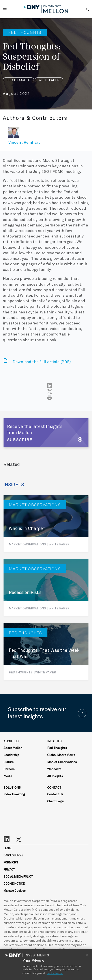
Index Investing (14, 794)
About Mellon (13, 748)
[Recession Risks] (46, 588)
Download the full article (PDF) (42, 362)
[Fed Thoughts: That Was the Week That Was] (46, 652)
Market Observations (62, 762)
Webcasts (54, 769)
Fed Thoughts (57, 748)
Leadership (11, 755)
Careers (9, 769)
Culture (9, 762)
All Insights (55, 776)
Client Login (56, 801)
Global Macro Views (61, 755)
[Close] (87, 955)
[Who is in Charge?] (46, 524)
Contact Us (55, 794)
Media (8, 776)
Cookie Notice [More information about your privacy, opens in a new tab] (55, 973)
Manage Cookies (15, 891)
